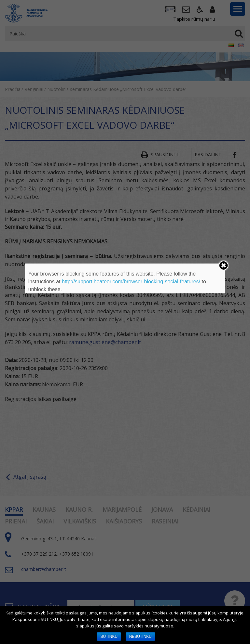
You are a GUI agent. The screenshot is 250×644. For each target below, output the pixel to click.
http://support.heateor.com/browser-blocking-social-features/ (131, 282)
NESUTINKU (140, 637)
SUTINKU (109, 637)
